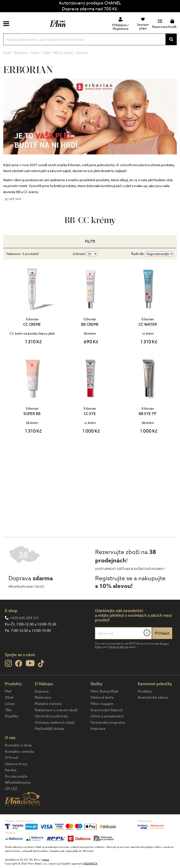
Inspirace (98, 729)
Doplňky (12, 716)
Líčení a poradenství (107, 716)
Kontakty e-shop (18, 745)
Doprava (42, 691)
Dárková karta (102, 697)
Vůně (9, 697)
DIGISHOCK (90, 864)
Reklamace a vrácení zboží (56, 710)
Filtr (90, 241)
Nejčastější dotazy (50, 729)
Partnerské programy (108, 722)
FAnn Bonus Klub (104, 691)
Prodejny (145, 691)
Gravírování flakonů (107, 710)
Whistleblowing (18, 782)
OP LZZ (11, 789)
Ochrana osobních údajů (55, 722)
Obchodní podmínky (51, 716)
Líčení (10, 704)
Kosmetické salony (153, 697)
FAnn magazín (102, 704)
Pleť (8, 691)
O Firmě (11, 758)
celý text (15, 199)
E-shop (11, 611)
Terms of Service (118, 647)
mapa (46, 860)
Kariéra (11, 770)
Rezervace (43, 697)
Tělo (8, 710)
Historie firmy (16, 764)
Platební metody (48, 704)
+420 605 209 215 (24, 618)
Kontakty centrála (19, 752)
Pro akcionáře (16, 776)
